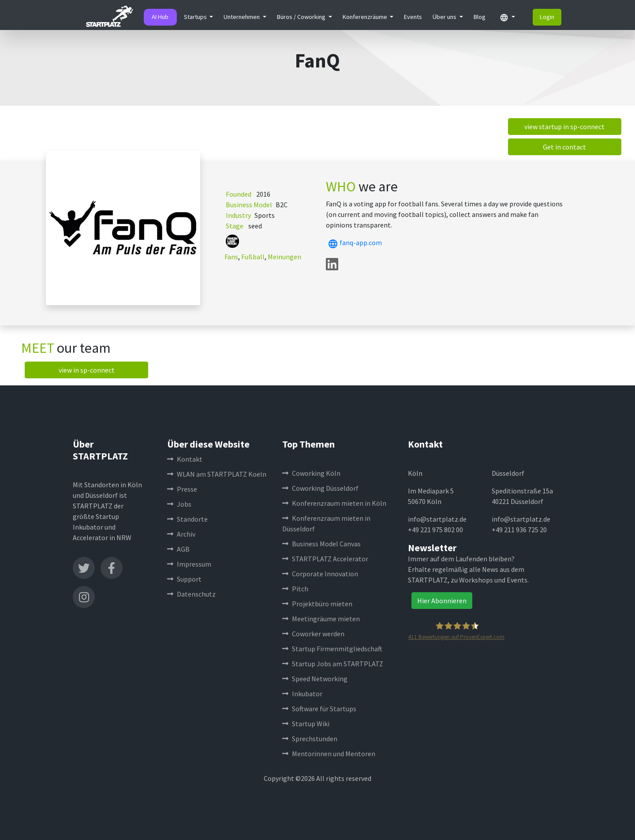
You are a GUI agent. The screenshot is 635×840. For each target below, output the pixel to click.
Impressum (189, 564)
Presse (182, 489)
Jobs (179, 504)
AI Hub (160, 17)
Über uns (445, 17)
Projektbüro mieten (317, 604)
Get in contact (564, 147)
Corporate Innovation (320, 574)
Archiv (181, 534)
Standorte (187, 519)
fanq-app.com (354, 243)
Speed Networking (315, 679)
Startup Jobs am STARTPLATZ (333, 664)
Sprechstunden (310, 739)
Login (547, 17)
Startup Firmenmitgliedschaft (332, 649)
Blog (480, 17)
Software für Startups (319, 709)
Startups (196, 17)
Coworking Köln (311, 473)
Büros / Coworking (302, 17)
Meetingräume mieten (321, 619)
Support (184, 579)
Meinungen (284, 257)
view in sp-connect (87, 370)
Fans (231, 257)
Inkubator (302, 694)
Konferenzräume (366, 17)
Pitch (295, 589)
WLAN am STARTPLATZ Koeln (217, 474)
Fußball (253, 257)
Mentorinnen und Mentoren (329, 754)
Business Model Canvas (321, 544)
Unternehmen (242, 17)
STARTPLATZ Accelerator (325, 559)
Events (413, 17)
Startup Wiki (306, 724)
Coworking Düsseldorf (320, 488)
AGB (178, 549)
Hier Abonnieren (442, 601)
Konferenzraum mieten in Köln (334, 503)
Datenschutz (191, 594)
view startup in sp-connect (564, 127)
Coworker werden (313, 634)
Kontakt (185, 459)
